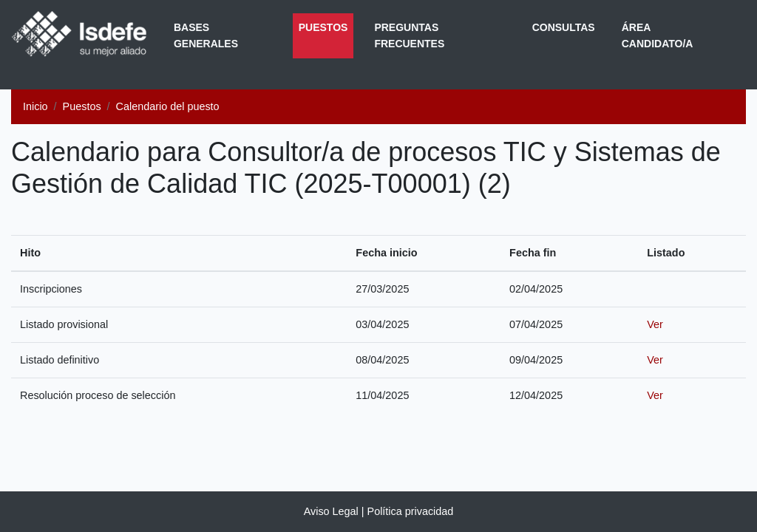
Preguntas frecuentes (409, 35)
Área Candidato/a (658, 35)
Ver (655, 324)
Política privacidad (411, 511)
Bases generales (206, 35)
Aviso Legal (331, 511)
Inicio (35, 106)
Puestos (326, 26)
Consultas (564, 27)
